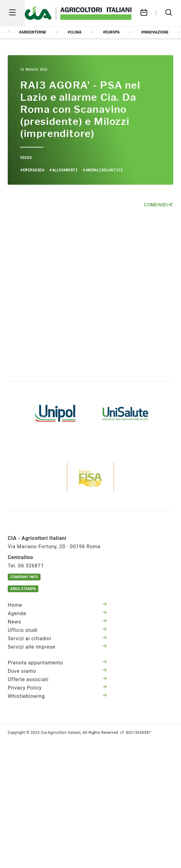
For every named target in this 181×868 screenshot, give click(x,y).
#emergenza (32, 170)
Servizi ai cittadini (57, 639)
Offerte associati (57, 679)
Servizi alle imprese (57, 647)
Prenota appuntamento (57, 663)
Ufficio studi (57, 630)
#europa (111, 32)
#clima (75, 32)
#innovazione (155, 32)
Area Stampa (23, 589)
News (57, 622)
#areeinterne (32, 32)
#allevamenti (63, 170)
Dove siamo (57, 671)
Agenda (57, 613)
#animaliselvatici (103, 170)
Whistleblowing (57, 696)
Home (57, 605)
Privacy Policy (57, 688)
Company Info (24, 577)
